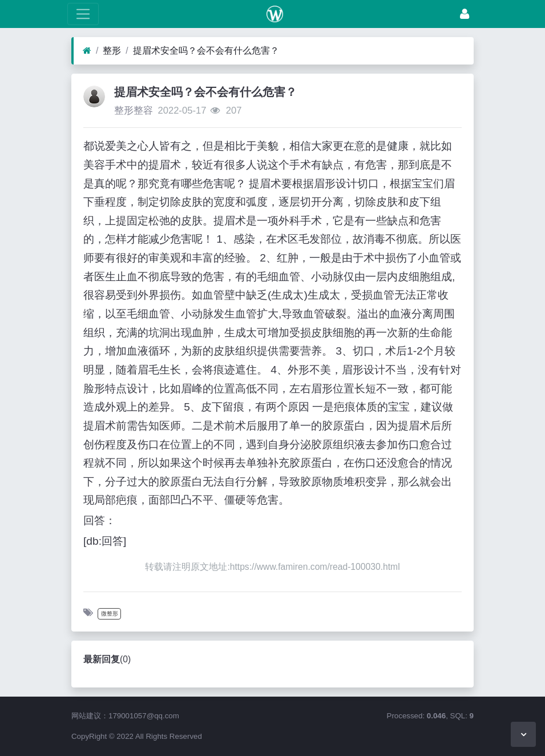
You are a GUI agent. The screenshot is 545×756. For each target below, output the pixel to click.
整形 (112, 51)
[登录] (465, 14)
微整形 (110, 614)
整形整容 (134, 110)
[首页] (87, 51)
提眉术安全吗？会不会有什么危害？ (206, 51)
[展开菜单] (83, 14)
